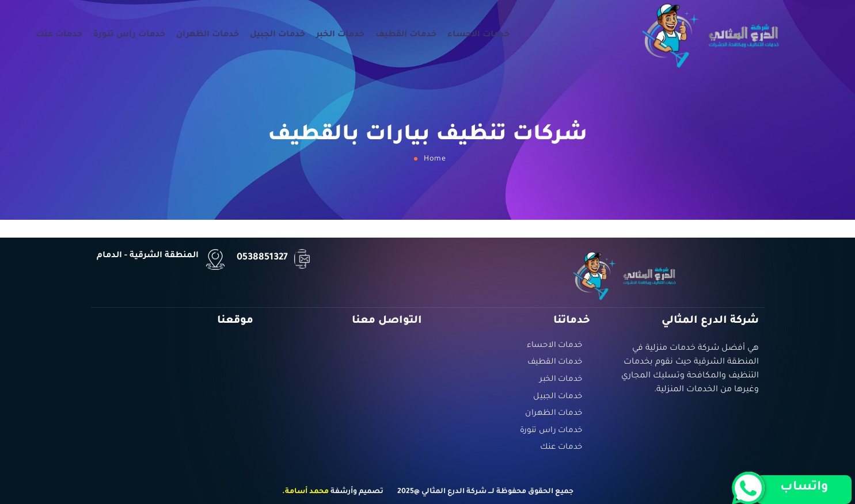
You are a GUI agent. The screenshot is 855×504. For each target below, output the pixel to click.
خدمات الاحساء (478, 35)
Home (435, 159)
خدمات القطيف (406, 35)
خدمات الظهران (208, 35)
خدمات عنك (59, 35)
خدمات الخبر (340, 35)
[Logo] (711, 35)
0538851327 (262, 258)
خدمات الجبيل (278, 35)
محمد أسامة (307, 492)
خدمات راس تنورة (129, 35)
